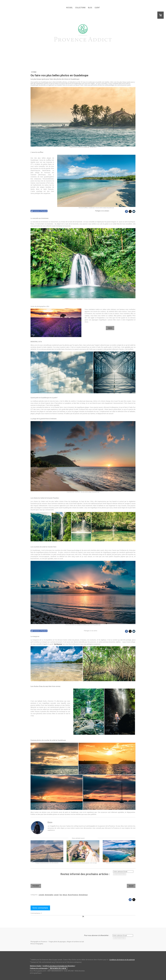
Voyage (34, 72)
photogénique (83, 895)
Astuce (65, 895)
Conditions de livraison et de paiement (122, 960)
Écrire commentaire (40, 908)
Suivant (131, 886)
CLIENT (97, 8)
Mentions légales (36, 966)
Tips (61, 895)
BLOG (90, 8)
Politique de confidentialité (39, 968)
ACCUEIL (69, 8)
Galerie (110, 328)
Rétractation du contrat (58, 968)
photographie (49, 895)
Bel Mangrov (58, 644)
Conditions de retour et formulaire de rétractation (59, 966)
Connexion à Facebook (39, 211)
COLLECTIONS (80, 8)
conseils (41, 895)
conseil (56, 895)
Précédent (36, 886)
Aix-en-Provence (73, 895)
